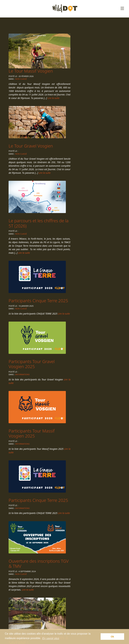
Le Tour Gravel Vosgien (31, 112)
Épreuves (63, 601)
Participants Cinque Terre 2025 (33, 196)
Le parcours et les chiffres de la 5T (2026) (91, 115)
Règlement (64, 607)
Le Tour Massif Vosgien (89, 36)
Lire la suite (103, 67)
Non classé (79, 44)
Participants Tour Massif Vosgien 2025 (32, 262)
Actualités (63, 612)
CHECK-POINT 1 (24, 411)
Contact (62, 617)
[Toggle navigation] (122, 8)
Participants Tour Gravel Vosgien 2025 (90, 196)
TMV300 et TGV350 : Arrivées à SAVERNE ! (87, 329)
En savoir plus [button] (51, 639)
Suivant (35, 460)
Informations (80, 206)
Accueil (61, 596)
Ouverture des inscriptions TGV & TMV (35, 329)
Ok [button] (112, 637)
